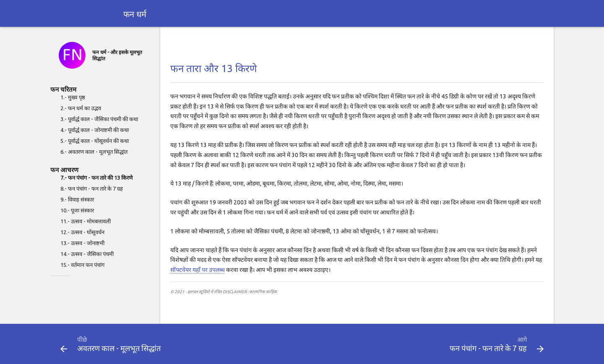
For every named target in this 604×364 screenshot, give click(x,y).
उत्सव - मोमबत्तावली (91, 221)
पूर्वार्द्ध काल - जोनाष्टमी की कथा (98, 130)
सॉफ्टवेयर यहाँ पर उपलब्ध (198, 270)
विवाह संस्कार (81, 199)
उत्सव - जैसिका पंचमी (92, 254)
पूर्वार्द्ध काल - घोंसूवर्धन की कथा (98, 141)
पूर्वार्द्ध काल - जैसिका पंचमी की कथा (103, 119)
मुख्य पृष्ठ (77, 97)
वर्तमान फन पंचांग (88, 265)
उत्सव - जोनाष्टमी (88, 243)
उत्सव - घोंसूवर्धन (88, 232)
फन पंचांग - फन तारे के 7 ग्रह (95, 188)
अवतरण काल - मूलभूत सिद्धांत (98, 152)
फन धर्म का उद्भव (85, 108)
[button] (64, 349)
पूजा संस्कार (82, 210)
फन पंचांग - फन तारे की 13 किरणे (100, 178)
